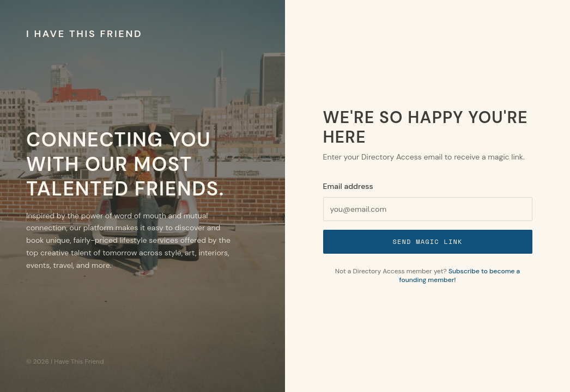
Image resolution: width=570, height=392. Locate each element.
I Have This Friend (84, 34)
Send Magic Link (427, 241)
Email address (348, 186)
